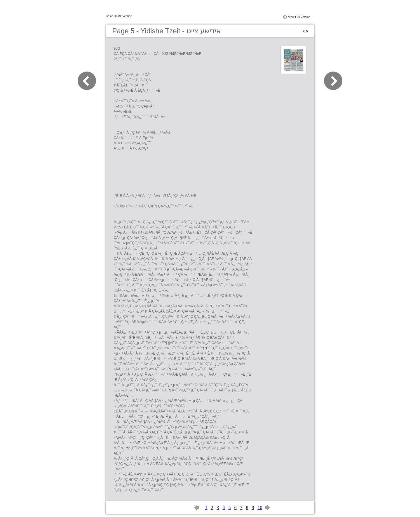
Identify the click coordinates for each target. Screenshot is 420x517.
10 (260, 508)
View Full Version (299, 17)
